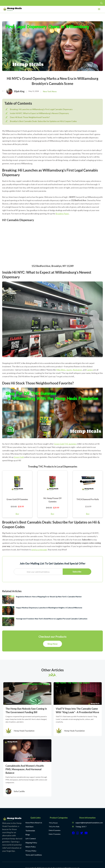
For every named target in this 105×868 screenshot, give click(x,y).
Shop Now (52, 644)
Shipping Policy (31, 843)
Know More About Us (34, 823)
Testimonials (30, 831)
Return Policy (31, 847)
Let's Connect (31, 838)
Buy (17, 514)
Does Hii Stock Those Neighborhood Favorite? (30, 117)
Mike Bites (61, 370)
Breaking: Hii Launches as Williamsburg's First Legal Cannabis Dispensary (41, 109)
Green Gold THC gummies (65, 444)
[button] (99, 10)
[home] (12, 9)
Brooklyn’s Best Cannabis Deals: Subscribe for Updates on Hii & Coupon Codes (43, 121)
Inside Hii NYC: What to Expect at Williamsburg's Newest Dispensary (39, 113)
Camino (90, 370)
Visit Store (29, 827)
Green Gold (19, 457)
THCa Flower (53, 823)
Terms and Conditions (34, 855)
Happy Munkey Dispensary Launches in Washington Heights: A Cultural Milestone (49, 608)
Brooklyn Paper (62, 214)
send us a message (39, 550)
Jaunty (69, 370)
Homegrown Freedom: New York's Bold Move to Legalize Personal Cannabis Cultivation (52, 619)
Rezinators (77, 370)
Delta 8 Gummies (55, 830)
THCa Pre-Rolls (54, 827)
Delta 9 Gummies (55, 834)
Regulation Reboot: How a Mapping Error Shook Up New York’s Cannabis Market (49, 597)
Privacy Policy (31, 851)
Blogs (28, 835)
